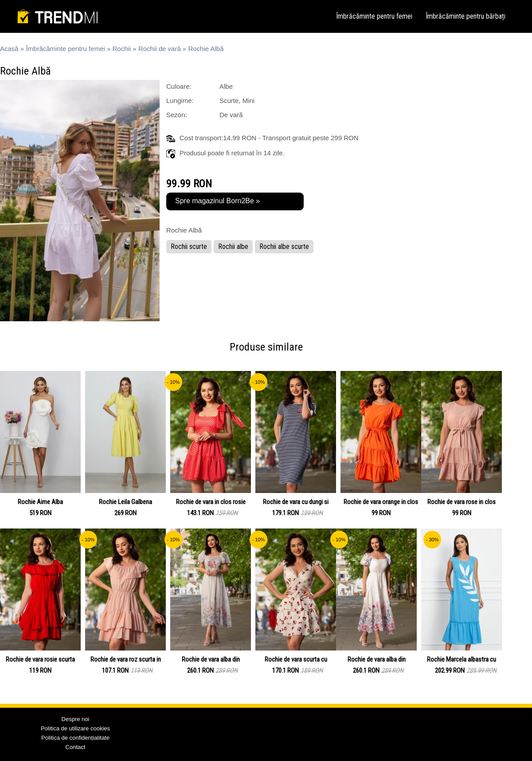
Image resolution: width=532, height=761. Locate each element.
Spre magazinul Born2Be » (217, 201)
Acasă (9, 49)
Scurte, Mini (237, 101)
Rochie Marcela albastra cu (462, 659)
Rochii (122, 49)
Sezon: (177, 115)
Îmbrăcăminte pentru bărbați (465, 16)
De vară (231, 115)
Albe (226, 86)
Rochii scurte (189, 246)
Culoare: (179, 86)
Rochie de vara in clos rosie (211, 502)
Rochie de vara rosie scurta (40, 659)
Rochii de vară (160, 49)
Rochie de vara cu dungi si (296, 502)
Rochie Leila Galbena (125, 502)
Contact (76, 747)
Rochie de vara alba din (211, 659)
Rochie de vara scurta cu (296, 659)
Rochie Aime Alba (40, 502)
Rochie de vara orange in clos (381, 502)
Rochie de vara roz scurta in (126, 659)
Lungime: (180, 101)
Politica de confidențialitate (75, 738)
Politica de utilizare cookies (75, 728)
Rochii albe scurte (284, 246)
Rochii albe (233, 246)
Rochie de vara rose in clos (462, 502)
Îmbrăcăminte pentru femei (374, 16)
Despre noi (76, 719)
